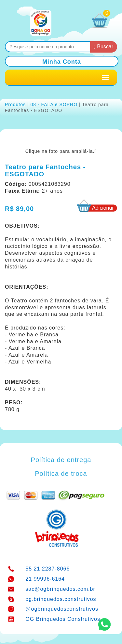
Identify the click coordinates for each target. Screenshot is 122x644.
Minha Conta (62, 62)
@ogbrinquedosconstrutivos (62, 609)
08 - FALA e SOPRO (54, 105)
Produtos (15, 105)
